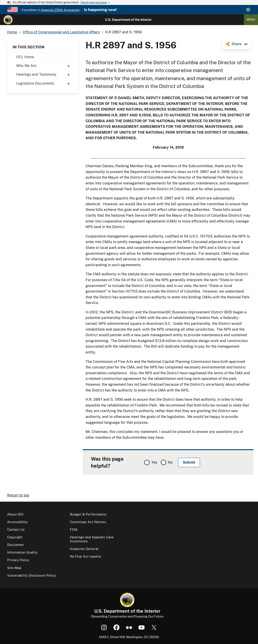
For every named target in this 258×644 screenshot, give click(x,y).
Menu (251, 20)
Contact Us (16, 530)
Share (236, 44)
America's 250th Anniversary (61, 10)
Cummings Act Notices (88, 522)
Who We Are (45, 66)
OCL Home (25, 57)
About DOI (15, 514)
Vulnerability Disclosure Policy (32, 575)
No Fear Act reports (86, 556)
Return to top (18, 495)
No (170, 462)
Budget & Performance (88, 514)
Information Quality (22, 552)
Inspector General (84, 549)
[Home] (8, 20)
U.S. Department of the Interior (128, 20)
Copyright (15, 537)
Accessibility (17, 522)
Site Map (14, 568)
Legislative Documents (45, 83)
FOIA (74, 530)
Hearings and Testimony (45, 75)
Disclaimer (16, 545)
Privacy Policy (18, 560)
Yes (154, 462)
